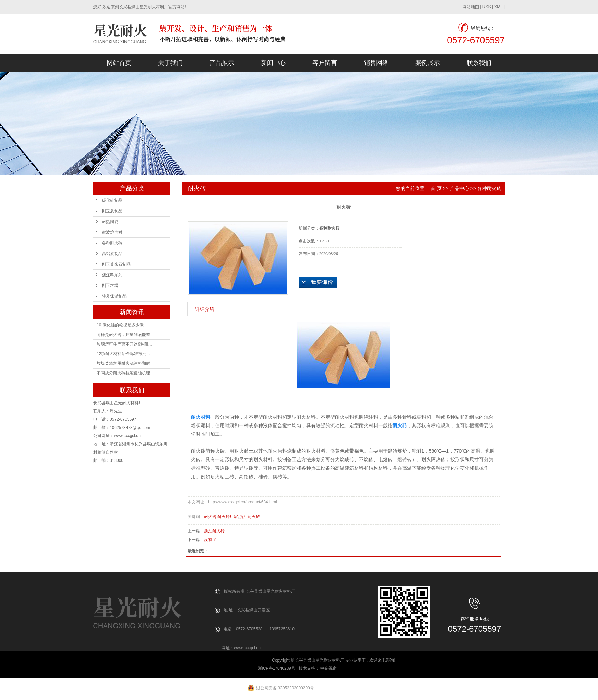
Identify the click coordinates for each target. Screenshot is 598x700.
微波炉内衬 (112, 232)
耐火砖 (210, 517)
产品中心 (459, 188)
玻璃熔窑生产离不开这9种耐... (124, 344)
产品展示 (222, 63)
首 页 (436, 188)
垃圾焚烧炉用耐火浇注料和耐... (125, 363)
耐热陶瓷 (110, 222)
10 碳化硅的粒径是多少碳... (122, 325)
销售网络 (376, 63)
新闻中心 (273, 63)
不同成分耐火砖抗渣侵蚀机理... (125, 373)
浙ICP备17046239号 (277, 668)
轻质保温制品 (114, 296)
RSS (487, 7)
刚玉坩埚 (110, 285)
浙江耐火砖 (250, 517)
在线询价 (318, 282)
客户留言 (325, 63)
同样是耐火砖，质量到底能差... (125, 335)
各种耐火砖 (112, 243)
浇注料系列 (112, 275)
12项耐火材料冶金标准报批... (123, 354)
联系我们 (479, 63)
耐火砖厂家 (228, 517)
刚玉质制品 (112, 211)
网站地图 (471, 7)
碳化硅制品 (112, 200)
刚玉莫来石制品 (116, 264)
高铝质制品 (112, 254)
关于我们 (170, 63)
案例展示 (428, 63)
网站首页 (119, 63)
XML (498, 7)
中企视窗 (329, 668)
